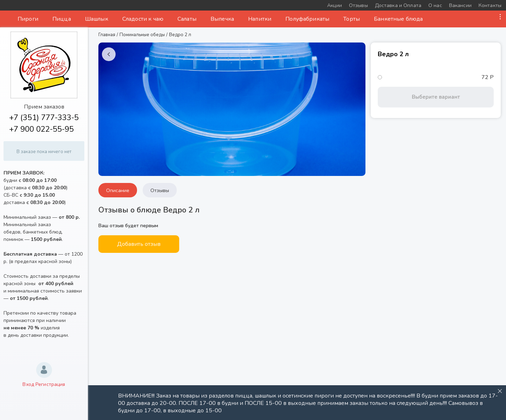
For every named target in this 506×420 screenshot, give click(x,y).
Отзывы (160, 191)
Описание (118, 191)
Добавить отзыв (139, 244)
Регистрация (50, 384)
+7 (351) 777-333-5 (44, 118)
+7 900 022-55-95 (41, 129)
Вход (28, 384)
